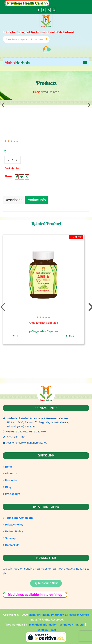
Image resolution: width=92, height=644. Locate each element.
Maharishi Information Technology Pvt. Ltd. (57, 625)
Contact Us (11, 545)
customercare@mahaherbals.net (27, 443)
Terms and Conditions (18, 518)
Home (37, 92)
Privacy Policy (13, 525)
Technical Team (46, 630)
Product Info (36, 200)
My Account (11, 494)
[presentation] (3, 105)
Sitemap (9, 538)
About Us (10, 473)
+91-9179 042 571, (18, 431)
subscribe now (46, 583)
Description (13, 200)
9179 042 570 (38, 431)
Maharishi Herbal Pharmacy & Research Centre (59, 615)
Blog (7, 487)
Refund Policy (13, 531)
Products (10, 480)
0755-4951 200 (16, 437)
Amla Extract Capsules (43, 323)
